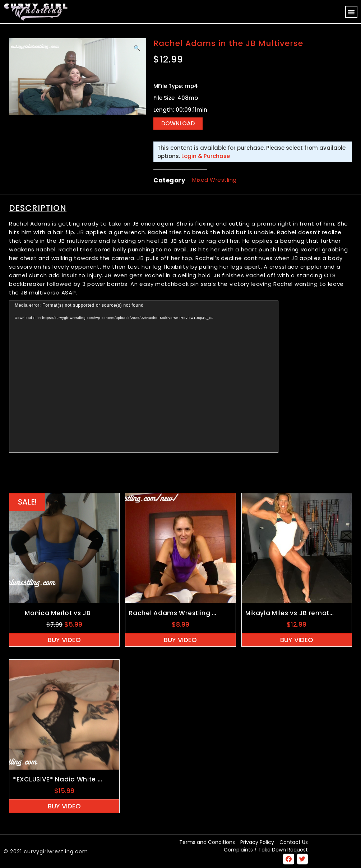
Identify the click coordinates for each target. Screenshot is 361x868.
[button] (351, 12)
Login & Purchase (206, 156)
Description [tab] (38, 208)
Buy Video (64, 640)
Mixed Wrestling (214, 180)
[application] (144, 377)
